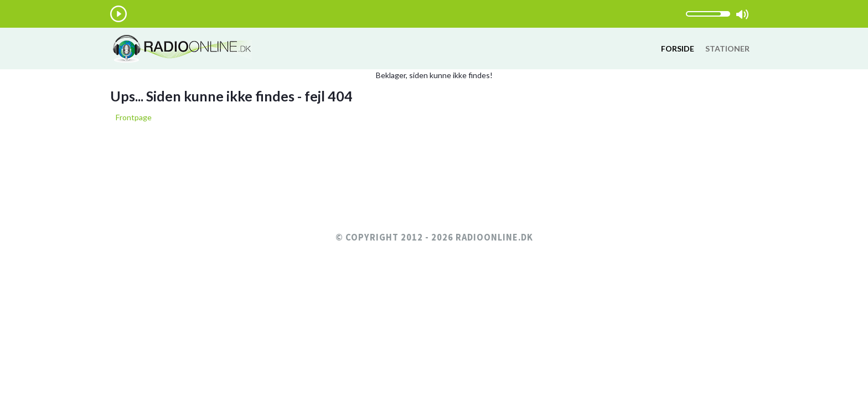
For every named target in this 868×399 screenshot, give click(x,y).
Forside (678, 48)
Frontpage (134, 117)
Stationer (727, 48)
